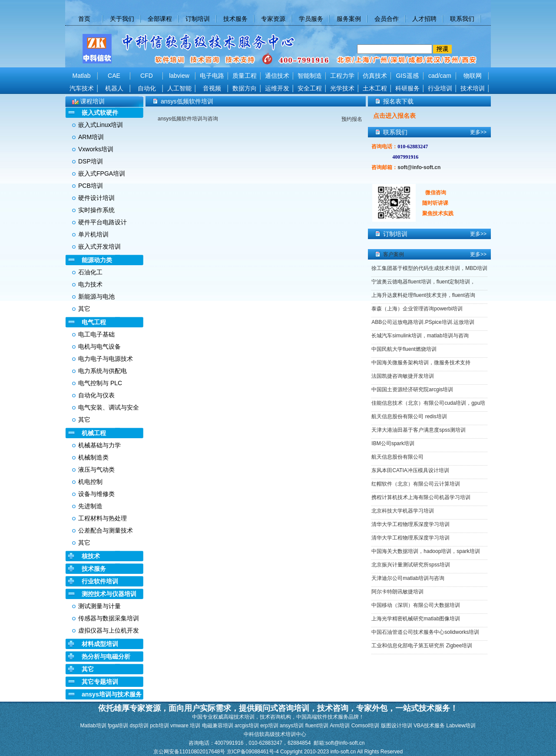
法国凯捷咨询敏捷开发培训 (403, 376)
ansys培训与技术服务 (112, 694)
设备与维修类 (96, 494)
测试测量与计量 (99, 606)
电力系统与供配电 (103, 371)
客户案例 (394, 254)
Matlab (81, 76)
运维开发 (277, 88)
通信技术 (277, 76)
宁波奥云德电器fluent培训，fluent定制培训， (423, 282)
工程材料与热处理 (103, 518)
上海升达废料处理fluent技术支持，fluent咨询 (423, 295)
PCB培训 (91, 186)
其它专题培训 (100, 682)
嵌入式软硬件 (100, 113)
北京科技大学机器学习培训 (403, 511)
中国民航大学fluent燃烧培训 (404, 349)
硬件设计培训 (96, 198)
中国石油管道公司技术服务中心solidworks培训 (425, 632)
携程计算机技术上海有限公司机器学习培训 (421, 497)
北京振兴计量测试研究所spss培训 (411, 565)
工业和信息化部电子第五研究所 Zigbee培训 (422, 646)
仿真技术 (375, 76)
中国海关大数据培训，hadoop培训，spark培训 (425, 551)
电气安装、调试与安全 (109, 407)
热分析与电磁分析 (106, 656)
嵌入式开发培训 (99, 246)
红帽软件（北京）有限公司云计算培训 (416, 484)
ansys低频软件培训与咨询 (188, 119)
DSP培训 (91, 161)
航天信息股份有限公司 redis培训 (409, 416)
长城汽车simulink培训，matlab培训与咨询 (420, 336)
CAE (114, 76)
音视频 (212, 88)
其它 (84, 309)
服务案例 (349, 19)
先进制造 (90, 506)
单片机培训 (93, 234)
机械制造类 (93, 457)
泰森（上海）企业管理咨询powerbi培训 (417, 309)
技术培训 (473, 88)
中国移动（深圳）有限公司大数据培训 (416, 605)
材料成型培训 (100, 644)
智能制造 (310, 76)
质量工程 (245, 76)
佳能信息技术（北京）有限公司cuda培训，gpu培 (428, 403)
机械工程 (94, 433)
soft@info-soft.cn (419, 167)
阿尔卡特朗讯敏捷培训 (397, 592)
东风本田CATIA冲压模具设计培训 (410, 470)
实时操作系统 (96, 210)
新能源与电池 (96, 296)
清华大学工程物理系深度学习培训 (410, 524)
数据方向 (245, 88)
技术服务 (235, 19)
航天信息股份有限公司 (397, 457)
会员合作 (387, 19)
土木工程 (375, 88)
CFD (147, 76)
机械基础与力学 (99, 445)
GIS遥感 (407, 76)
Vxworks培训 (96, 149)
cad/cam (440, 76)
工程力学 (342, 76)
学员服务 (311, 19)
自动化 (147, 88)
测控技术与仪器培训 (109, 594)
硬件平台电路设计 (103, 222)
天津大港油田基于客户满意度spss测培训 (419, 430)
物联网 (473, 76)
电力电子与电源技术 (106, 359)
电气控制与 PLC (100, 383)
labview (179, 76)
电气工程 (94, 322)
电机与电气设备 (99, 346)
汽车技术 (82, 88)
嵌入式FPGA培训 (102, 173)
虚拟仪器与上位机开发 (109, 630)
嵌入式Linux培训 (101, 125)
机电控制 (90, 482)
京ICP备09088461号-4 (253, 752)
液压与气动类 (96, 470)
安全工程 (310, 88)
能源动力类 (97, 260)
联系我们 (462, 19)
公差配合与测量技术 (106, 530)
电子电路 (212, 76)
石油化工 (90, 272)
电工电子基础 (96, 334)
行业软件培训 (100, 581)
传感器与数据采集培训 (109, 618)
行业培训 (440, 88)
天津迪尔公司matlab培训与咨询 (408, 578)
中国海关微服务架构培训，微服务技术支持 (421, 363)
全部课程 (160, 19)
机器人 (114, 88)
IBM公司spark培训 (393, 443)
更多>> (478, 132)
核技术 (91, 556)
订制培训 (198, 19)
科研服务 (407, 88)
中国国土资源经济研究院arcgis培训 (412, 390)
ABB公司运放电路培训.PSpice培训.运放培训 (423, 322)
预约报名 (352, 119)
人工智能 (179, 88)
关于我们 (122, 19)
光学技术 (342, 88)
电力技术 (90, 284)
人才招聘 (424, 19)
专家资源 (273, 19)
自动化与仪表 (96, 395)
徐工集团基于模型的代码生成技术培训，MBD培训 (429, 268)
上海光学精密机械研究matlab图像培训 (416, 619)
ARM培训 (91, 137)
